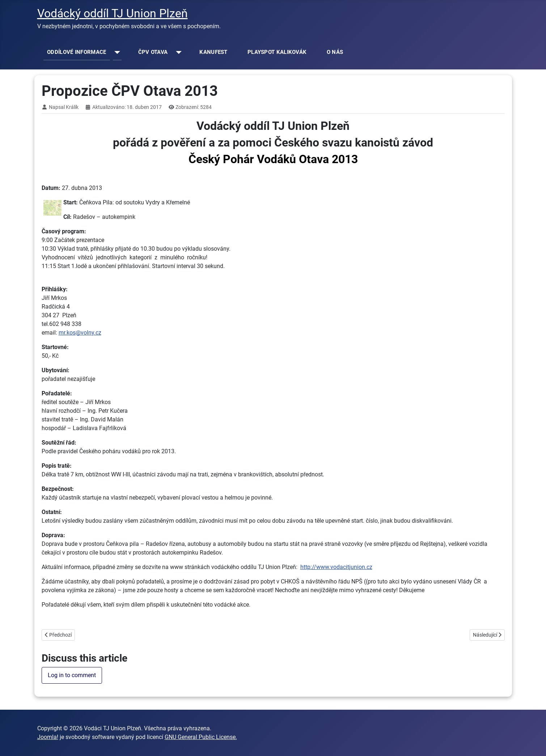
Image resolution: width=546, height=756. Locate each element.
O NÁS (335, 52)
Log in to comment (72, 675)
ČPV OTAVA (153, 52)
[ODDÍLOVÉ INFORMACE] (116, 52)
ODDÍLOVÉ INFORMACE (77, 52)
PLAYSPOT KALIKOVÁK (277, 52)
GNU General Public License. (201, 737)
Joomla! (48, 737)
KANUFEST (213, 52)
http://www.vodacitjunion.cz (336, 567)
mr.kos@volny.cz (80, 333)
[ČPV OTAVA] (177, 52)
